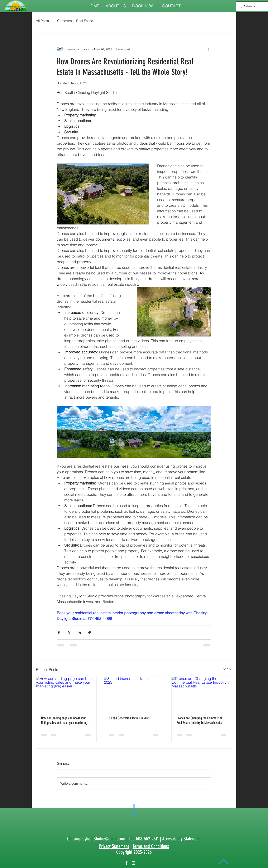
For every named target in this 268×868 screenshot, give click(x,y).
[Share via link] (89, 633)
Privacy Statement (114, 846)
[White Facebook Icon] (126, 863)
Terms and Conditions (151, 846)
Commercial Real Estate (75, 21)
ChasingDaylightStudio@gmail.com (96, 839)
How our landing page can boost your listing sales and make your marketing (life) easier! (64, 720)
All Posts (42, 21)
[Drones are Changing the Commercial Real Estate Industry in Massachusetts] (202, 694)
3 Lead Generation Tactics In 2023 (129, 718)
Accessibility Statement (181, 839)
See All (228, 669)
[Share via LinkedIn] (79, 633)
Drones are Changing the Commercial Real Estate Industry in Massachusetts (199, 720)
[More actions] (209, 49)
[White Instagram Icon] (134, 863)
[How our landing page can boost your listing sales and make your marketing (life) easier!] (66, 694)
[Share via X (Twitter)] (69, 633)
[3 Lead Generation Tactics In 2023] (134, 694)
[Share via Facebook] (59, 633)
